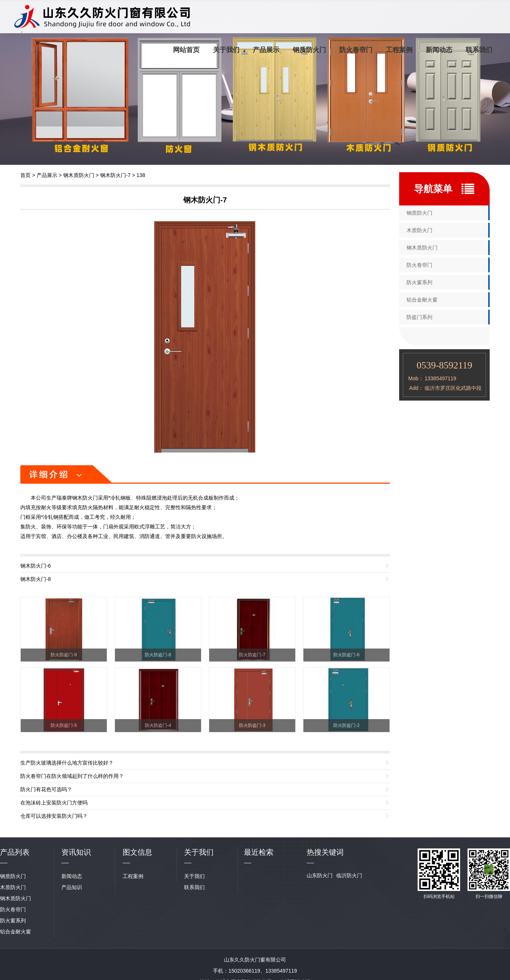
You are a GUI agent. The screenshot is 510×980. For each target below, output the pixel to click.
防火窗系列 (419, 282)
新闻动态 (439, 50)
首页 (25, 175)
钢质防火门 (309, 50)
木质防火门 (419, 230)
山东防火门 (320, 875)
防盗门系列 (419, 317)
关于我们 (226, 50)
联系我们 (479, 50)
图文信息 (137, 852)
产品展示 (266, 50)
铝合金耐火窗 (422, 300)
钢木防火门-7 (115, 175)
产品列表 (15, 852)
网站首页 (186, 50)
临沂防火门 (349, 875)
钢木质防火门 (79, 175)
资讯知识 (76, 852)
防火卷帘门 (356, 50)
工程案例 (399, 50)
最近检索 (259, 852)
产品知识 (72, 887)
